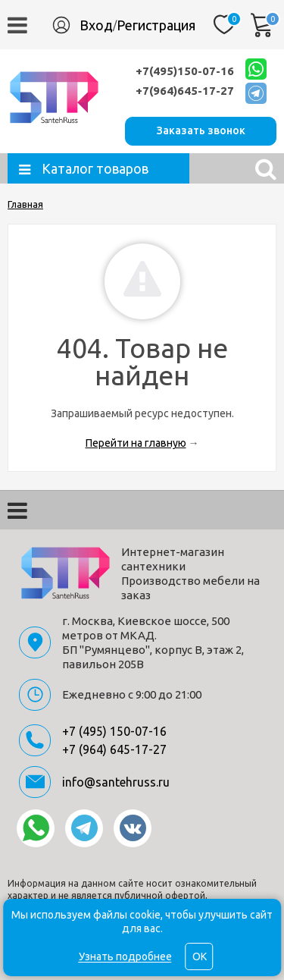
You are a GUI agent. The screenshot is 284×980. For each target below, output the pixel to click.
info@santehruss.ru (116, 782)
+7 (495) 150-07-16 (114, 731)
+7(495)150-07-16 (185, 71)
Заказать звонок (201, 130)
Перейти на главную (136, 443)
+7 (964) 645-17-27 (114, 749)
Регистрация (156, 25)
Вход (96, 25)
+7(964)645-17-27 (185, 91)
